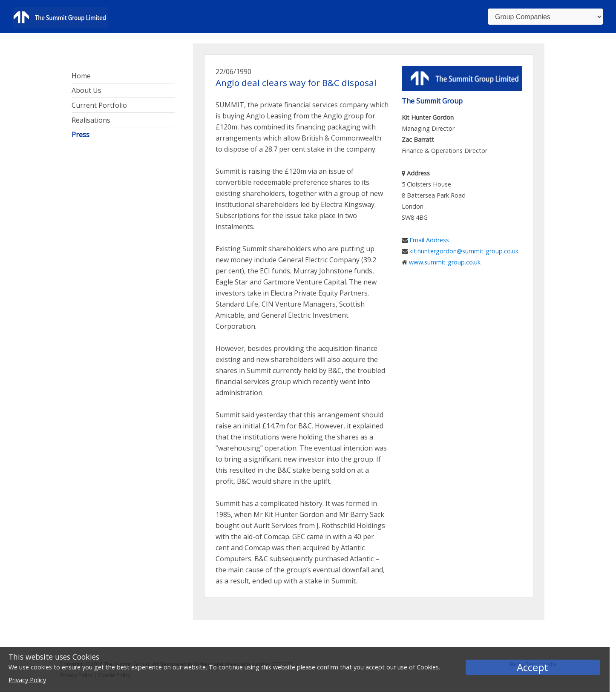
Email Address (429, 240)
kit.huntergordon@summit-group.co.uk (464, 251)
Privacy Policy (27, 680)
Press (81, 135)
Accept (533, 667)
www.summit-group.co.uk (445, 262)
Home (81, 76)
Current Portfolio (99, 105)
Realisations (91, 120)
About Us (86, 90)
